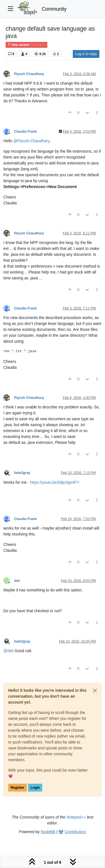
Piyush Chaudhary (29, 74)
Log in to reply (86, 54)
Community (54, 9)
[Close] (95, 691)
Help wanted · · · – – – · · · (26, 45)
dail (17, 581)
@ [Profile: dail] (8, 651)
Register (17, 788)
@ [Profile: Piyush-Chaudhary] (32, 141)
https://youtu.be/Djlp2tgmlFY (55, 482)
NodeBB (48, 832)
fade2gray (22, 473)
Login (35, 788)
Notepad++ (76, 817)
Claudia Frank (25, 132)
